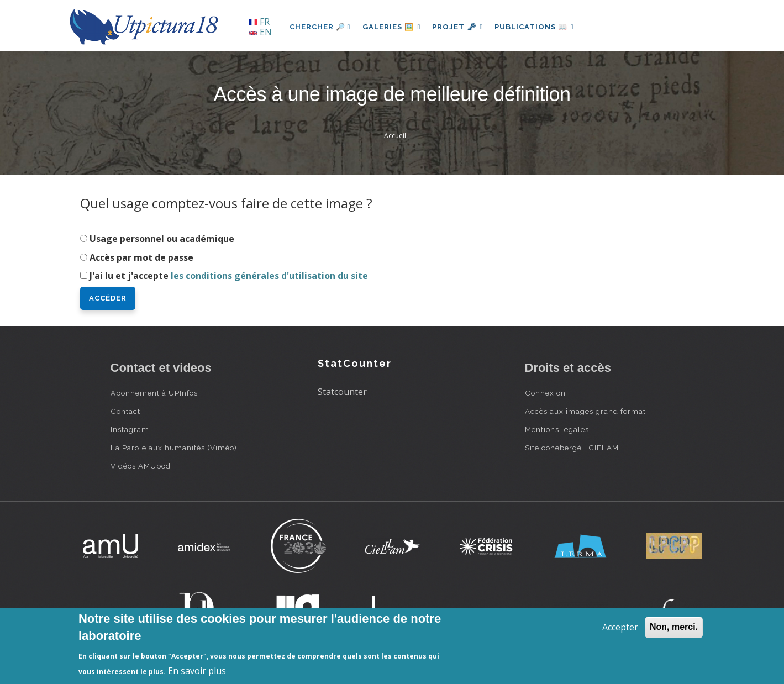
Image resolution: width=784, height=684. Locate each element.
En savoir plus (197, 671)
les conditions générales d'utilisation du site (269, 276)
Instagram (130, 429)
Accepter (620, 627)
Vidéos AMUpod (141, 466)
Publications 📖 (539, 27)
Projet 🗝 (461, 27)
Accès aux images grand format (585, 411)
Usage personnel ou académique (162, 239)
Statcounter (342, 392)
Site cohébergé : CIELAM (572, 448)
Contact (125, 411)
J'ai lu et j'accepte (229, 276)
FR (259, 22)
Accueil (395, 136)
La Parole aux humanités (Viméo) (174, 448)
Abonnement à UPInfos (154, 393)
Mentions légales (557, 429)
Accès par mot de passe (141, 257)
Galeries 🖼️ (393, 27)
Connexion (545, 393)
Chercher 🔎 (320, 27)
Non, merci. (674, 627)
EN (260, 32)
